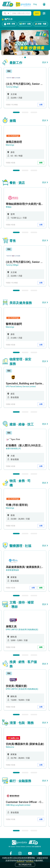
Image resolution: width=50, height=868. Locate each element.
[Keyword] (21, 13)
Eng (35, 4)
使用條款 (30, 861)
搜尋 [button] (37, 13)
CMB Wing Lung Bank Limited (18, 805)
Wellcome (10, 747)
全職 (41, 105)
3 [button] (34, 112)
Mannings (10, 145)
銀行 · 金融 (25, 24)
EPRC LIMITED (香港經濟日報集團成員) (22, 630)
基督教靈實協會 (12, 570)
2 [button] (25, 112)
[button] (6, 13)
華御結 (9, 207)
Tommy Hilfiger (12, 87)
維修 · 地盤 (41, 24)
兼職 (41, 163)
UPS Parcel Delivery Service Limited (21, 386)
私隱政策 (20, 861)
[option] (25, 88)
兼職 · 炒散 (9, 24)
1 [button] (16, 112)
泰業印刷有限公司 (13, 449)
